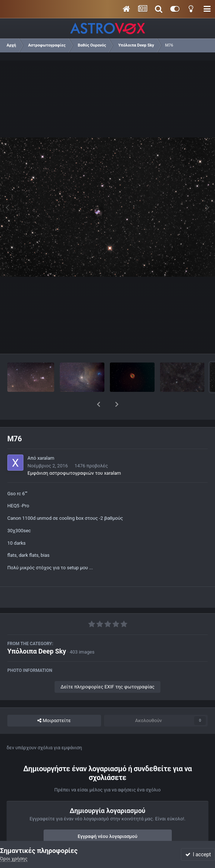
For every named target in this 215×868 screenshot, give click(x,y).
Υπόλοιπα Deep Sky (37, 632)
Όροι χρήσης (14, 859)
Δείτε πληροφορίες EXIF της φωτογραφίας (107, 668)
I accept (198, 854)
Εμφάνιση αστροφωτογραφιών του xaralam (74, 454)
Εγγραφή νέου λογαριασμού (107, 817)
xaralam (46, 439)
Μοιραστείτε (54, 702)
